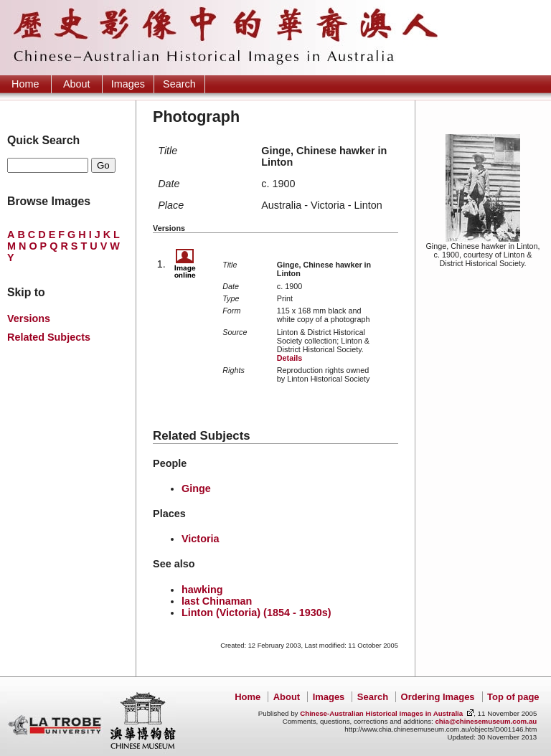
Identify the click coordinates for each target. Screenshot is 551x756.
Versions (29, 318)
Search (179, 84)
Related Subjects (49, 337)
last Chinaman (217, 601)
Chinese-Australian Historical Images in (381, 713)
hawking (202, 590)
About (77, 84)
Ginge (196, 488)
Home (25, 84)
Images (128, 84)
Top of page (513, 697)
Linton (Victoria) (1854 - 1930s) (256, 613)
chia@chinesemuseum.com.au (486, 721)
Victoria (201, 539)
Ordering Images (438, 697)
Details (289, 358)
